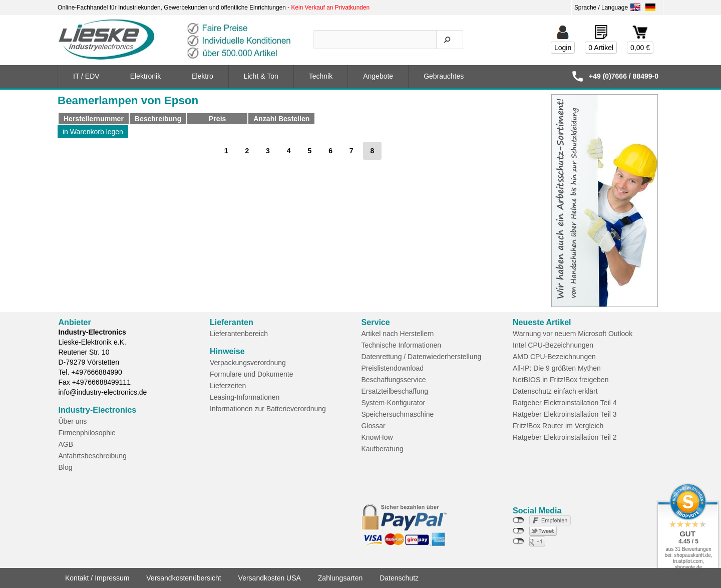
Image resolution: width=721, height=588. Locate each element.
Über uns (73, 421)
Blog (66, 467)
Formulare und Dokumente (252, 374)
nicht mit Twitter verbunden (518, 531)
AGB (66, 444)
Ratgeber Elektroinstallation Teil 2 (565, 437)
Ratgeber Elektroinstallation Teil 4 (565, 403)
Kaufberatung (383, 449)
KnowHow (377, 437)
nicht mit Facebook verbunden (518, 520)
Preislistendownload (393, 368)
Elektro (202, 76)
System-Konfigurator (394, 403)
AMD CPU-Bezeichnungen (554, 357)
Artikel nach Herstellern (398, 334)
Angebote (378, 76)
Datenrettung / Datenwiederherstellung (422, 357)
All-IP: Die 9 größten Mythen (557, 368)
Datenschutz (399, 578)
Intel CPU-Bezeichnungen (553, 345)
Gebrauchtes (444, 76)
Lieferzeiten (228, 386)
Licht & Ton (261, 76)
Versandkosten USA (270, 578)
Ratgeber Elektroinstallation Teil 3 (565, 414)
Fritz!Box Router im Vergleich (558, 426)
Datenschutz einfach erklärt (555, 391)
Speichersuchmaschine (398, 414)
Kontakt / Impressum (97, 578)
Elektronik (145, 76)
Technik (321, 76)
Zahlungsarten (340, 578)
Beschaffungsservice (394, 380)
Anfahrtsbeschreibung (93, 456)
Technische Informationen (402, 345)
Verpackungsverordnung (248, 363)
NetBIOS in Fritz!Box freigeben (561, 380)
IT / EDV (86, 76)
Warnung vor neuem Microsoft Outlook (573, 334)
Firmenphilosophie (87, 433)
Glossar (374, 426)
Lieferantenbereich (239, 334)
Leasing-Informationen (245, 397)
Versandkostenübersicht (184, 578)
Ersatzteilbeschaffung (395, 391)
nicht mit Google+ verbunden (518, 541)
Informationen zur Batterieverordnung (268, 409)
